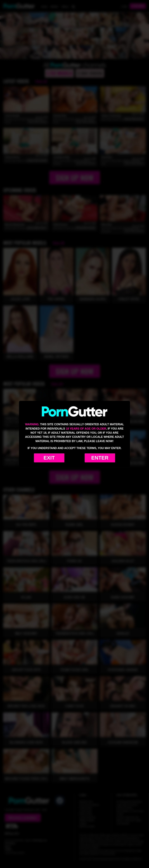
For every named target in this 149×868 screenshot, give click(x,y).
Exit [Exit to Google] (49, 458)
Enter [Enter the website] (100, 458)
